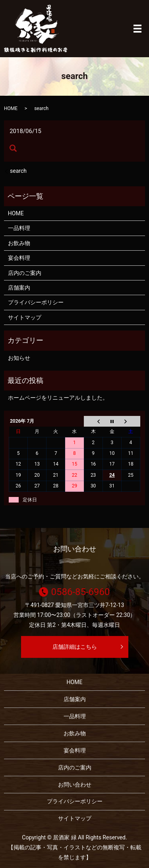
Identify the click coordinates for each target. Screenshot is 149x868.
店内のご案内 (25, 273)
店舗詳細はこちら (75, 647)
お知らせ (19, 358)
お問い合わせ (75, 785)
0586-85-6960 (80, 592)
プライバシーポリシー (36, 302)
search (18, 171)
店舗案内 (19, 288)
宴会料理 (19, 258)
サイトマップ (25, 317)
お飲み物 (19, 243)
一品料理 (19, 228)
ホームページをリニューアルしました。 (58, 398)
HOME (11, 108)
